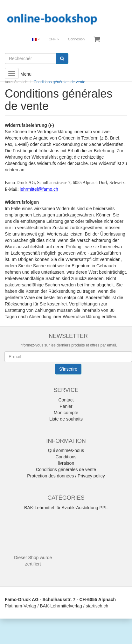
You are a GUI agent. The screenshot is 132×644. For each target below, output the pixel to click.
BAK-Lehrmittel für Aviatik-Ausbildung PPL (66, 508)
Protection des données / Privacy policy (66, 476)
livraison (66, 463)
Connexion (76, 39)
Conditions (66, 457)
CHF (54, 39)
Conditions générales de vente (66, 469)
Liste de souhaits (66, 419)
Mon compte (66, 413)
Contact (66, 400)
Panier (66, 406)
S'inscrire (68, 369)
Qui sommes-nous (66, 450)
